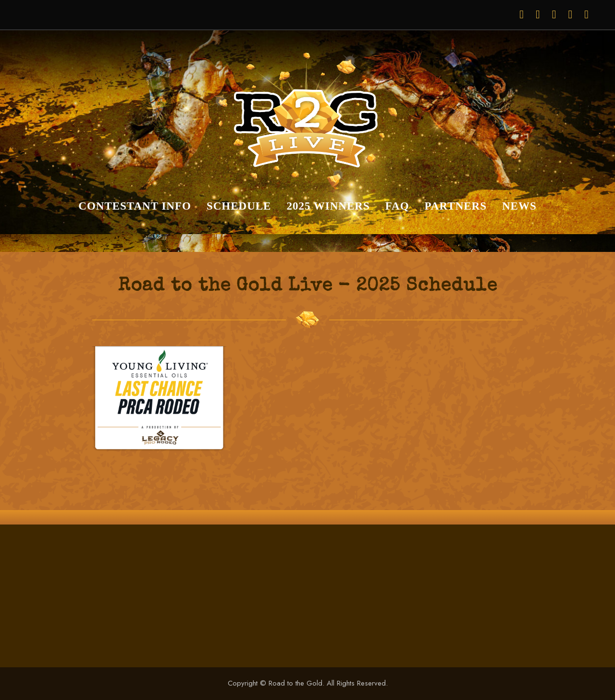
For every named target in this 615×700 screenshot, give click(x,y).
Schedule (239, 206)
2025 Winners (328, 206)
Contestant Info (135, 206)
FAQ (397, 206)
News (519, 206)
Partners (456, 206)
